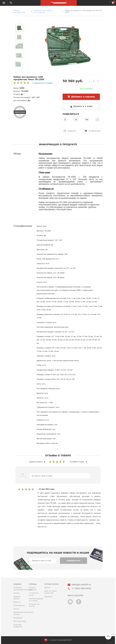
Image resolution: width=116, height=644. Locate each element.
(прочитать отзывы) (42, 83)
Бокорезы (18, 618)
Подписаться (74, 561)
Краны (17, 593)
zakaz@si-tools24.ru (81, 585)
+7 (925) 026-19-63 (106, 3)
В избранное (95, 131)
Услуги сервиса (33, 589)
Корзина (48, 597)
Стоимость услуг (34, 594)
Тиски (16, 609)
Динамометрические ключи (19, 613)
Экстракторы (19, 621)
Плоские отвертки (18, 626)
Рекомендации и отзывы (35, 600)
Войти (47, 588)
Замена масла (17, 598)
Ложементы (19, 605)
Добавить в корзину (83, 97)
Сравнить (72, 131)
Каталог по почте (34, 605)
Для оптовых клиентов (51, 592)
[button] (19, 21)
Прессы (17, 602)
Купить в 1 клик (83, 106)
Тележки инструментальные (19, 589)
